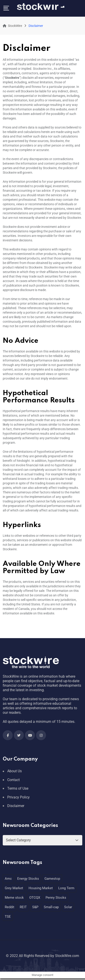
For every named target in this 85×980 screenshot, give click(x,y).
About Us (15, 771)
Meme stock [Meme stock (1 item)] (14, 898)
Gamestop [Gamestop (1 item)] (52, 879)
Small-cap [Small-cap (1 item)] (51, 907)
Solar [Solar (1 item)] (68, 907)
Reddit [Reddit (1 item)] (10, 907)
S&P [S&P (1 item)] (35, 907)
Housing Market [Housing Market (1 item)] (41, 888)
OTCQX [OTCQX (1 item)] (35, 898)
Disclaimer (16, 806)
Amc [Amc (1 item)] (8, 879)
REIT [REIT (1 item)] (23, 907)
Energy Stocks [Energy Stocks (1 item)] (28, 879)
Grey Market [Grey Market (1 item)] (14, 888)
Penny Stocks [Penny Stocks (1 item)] (56, 898)
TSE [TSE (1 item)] (8, 917)
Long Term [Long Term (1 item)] (66, 888)
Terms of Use (18, 788)
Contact (13, 780)
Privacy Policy (18, 797)
